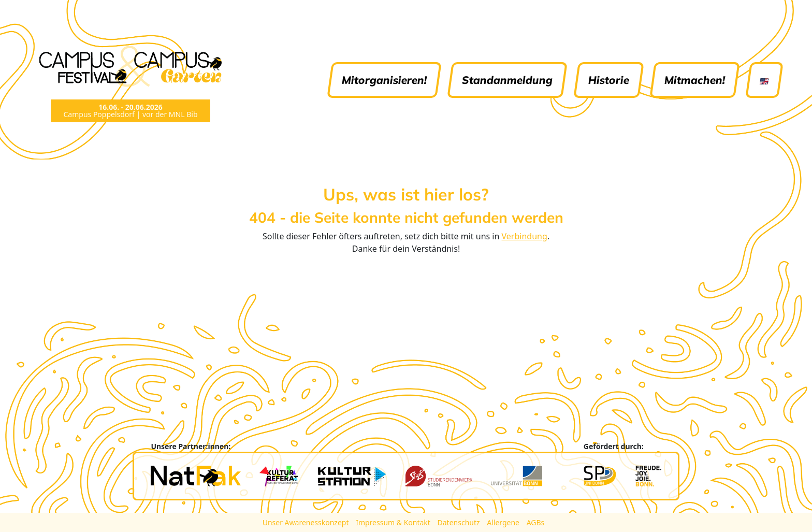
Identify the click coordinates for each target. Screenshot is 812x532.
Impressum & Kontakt (394, 522)
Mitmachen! (695, 80)
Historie (609, 80)
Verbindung (525, 236)
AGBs (536, 522)
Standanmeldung (508, 80)
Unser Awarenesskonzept (307, 522)
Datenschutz (460, 522)
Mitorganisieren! (385, 80)
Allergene (504, 522)
